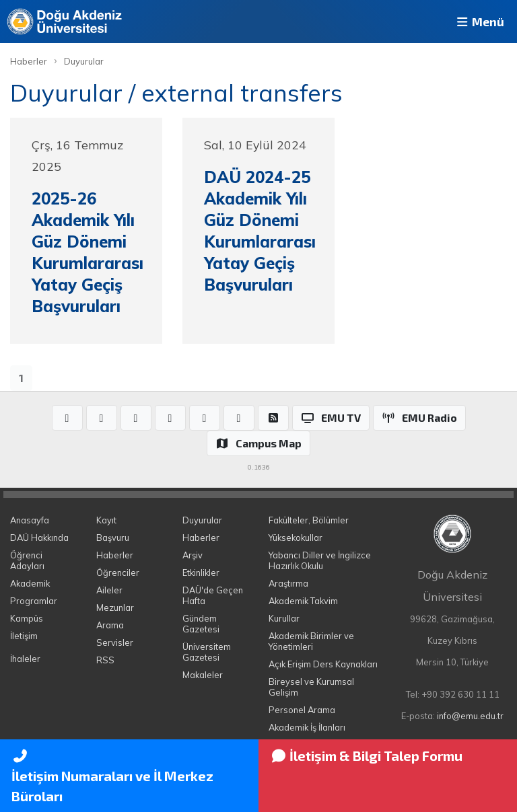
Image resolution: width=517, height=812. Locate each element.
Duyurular (84, 61)
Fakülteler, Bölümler (309, 520)
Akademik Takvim (303, 601)
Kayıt (106, 520)
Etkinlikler (201, 573)
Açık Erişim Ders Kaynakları (323, 664)
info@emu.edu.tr (470, 716)
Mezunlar (115, 607)
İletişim (24, 636)
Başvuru (113, 538)
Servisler (115, 642)
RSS (105, 660)
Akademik (30, 583)
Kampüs (27, 618)
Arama (110, 625)
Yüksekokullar (296, 538)
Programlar (34, 601)
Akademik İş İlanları (307, 727)
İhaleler (25, 659)
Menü (479, 22)
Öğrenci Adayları (27, 560)
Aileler (109, 590)
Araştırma (288, 583)
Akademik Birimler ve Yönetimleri (311, 641)
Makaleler (203, 675)
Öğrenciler (118, 573)
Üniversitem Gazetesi (207, 652)
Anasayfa (30, 520)
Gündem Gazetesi (201, 624)
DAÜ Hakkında (39, 538)
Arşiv (193, 555)
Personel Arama (302, 710)
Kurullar (284, 618)
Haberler (29, 61)
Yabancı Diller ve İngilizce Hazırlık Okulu (320, 560)
